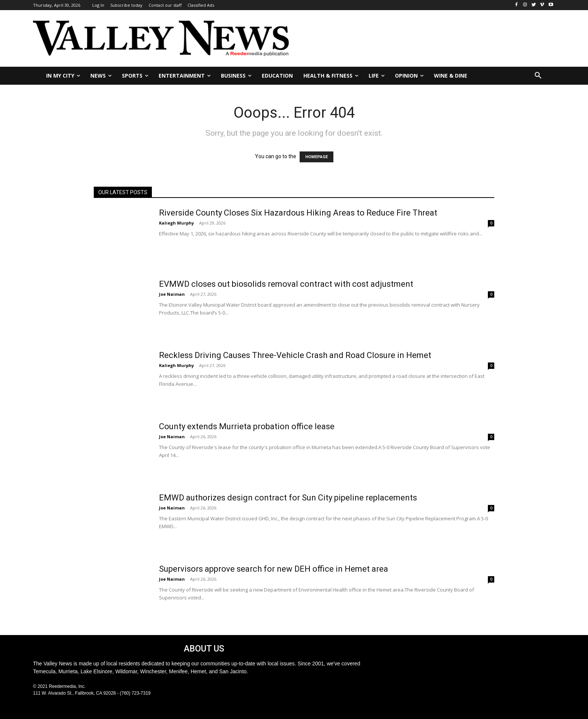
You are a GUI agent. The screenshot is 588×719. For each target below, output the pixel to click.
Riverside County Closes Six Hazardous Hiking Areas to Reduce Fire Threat (298, 213)
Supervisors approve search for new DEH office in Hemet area (274, 569)
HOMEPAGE (316, 157)
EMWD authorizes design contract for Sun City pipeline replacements (288, 498)
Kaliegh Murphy (176, 223)
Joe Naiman (172, 294)
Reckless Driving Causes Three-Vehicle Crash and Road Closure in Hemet (295, 355)
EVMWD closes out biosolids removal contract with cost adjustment (286, 284)
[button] (538, 76)
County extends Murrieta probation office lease (247, 426)
